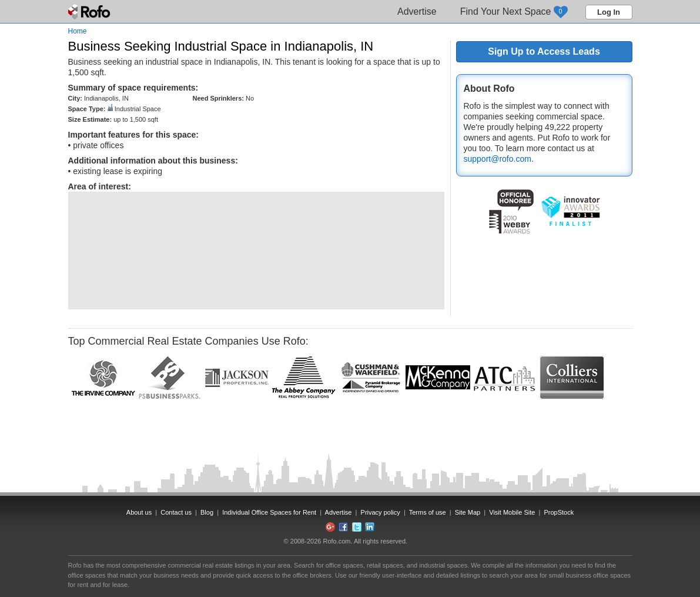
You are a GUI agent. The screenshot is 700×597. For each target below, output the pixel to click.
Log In (609, 12)
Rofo (90, 12)
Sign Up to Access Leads (544, 51)
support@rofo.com (498, 159)
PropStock (559, 512)
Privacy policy (381, 512)
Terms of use (428, 512)
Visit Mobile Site (512, 512)
